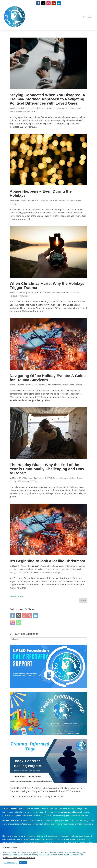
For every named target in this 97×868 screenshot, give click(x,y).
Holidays (71, 108)
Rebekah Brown (19, 293)
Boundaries (53, 566)
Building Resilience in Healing (72, 566)
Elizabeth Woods (19, 200)
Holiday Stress (61, 108)
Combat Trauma (17, 569)
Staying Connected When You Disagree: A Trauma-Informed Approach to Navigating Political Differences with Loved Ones (47, 99)
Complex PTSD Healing (34, 569)
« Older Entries (17, 596)
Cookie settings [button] (10, 862)
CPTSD (49, 200)
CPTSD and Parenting (60, 569)
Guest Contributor (46, 108)
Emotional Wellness (55, 293)
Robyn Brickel (18, 108)
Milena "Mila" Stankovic (22, 478)
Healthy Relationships (43, 572)
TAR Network (23, 481)
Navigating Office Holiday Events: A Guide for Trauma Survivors (48, 378)
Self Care (31, 111)
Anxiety (44, 566)
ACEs (43, 200)
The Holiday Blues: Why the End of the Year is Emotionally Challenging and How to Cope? (47, 469)
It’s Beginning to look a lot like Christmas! (47, 561)
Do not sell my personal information (19, 858)
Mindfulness (23, 296)
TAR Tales (34, 481)
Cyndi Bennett (18, 385)
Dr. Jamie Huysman (61, 478)
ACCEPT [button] (23, 862)
